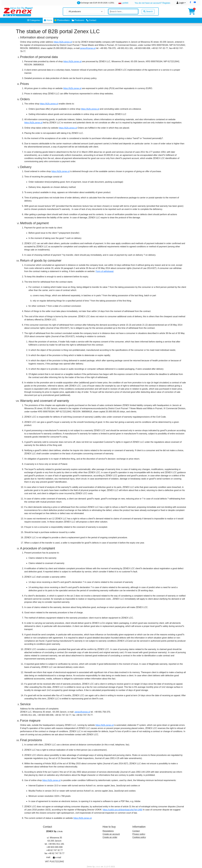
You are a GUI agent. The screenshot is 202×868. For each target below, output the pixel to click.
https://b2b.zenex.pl (63, 42)
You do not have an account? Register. (153, 3)
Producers (78, 20)
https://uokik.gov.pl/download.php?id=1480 (123, 810)
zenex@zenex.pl (88, 48)
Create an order (110, 837)
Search (148, 11)
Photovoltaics (62, 20)
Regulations (108, 831)
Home (48, 20)
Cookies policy (139, 837)
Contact (91, 20)
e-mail (57, 857)
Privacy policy (139, 834)
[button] (190, 2)
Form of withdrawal (104, 271)
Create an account (111, 834)
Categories (34, 20)
